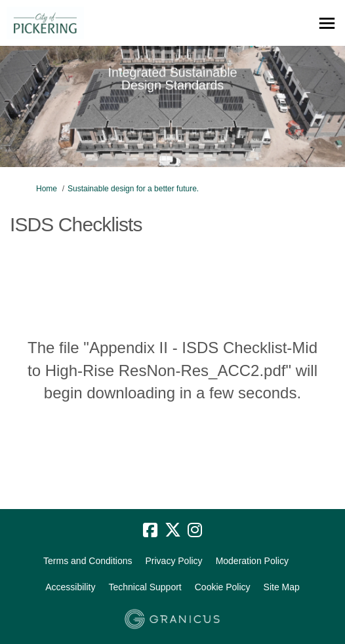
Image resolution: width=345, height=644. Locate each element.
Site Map (282, 587)
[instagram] (195, 531)
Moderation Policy (252, 561)
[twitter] (172, 531)
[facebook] (150, 531)
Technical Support (145, 587)
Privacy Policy (173, 561)
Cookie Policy (223, 587)
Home (47, 189)
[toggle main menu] (327, 23)
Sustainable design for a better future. (133, 189)
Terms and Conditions (88, 561)
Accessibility (70, 587)
